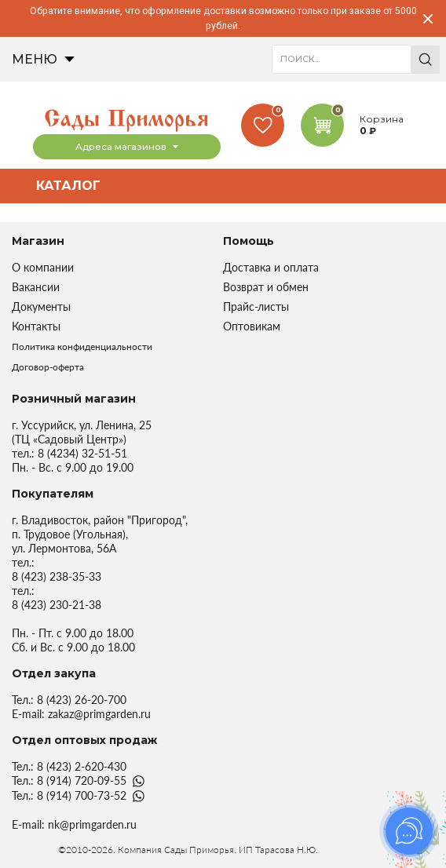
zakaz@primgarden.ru (99, 714)
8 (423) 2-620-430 (82, 766)
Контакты (36, 326)
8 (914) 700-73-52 (82, 795)
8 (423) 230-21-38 (57, 605)
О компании (43, 267)
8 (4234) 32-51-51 (82, 453)
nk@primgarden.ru (92, 824)
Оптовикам (252, 326)
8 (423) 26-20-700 (82, 700)
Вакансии (36, 287)
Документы (41, 306)
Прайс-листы (256, 306)
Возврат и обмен (266, 287)
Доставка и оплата (271, 267)
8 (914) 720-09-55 (82, 780)
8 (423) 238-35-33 (57, 576)
